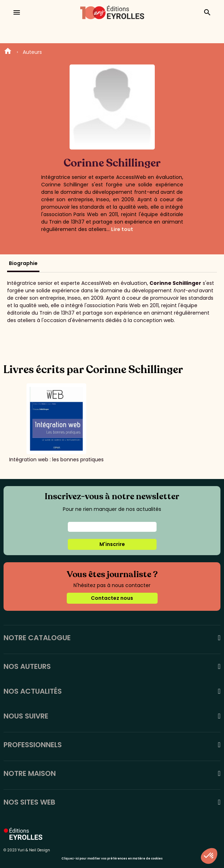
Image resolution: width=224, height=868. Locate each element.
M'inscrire (112, 544)
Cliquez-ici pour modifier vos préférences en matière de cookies (112, 859)
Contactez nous (112, 598)
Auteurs (32, 52)
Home (8, 52)
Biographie (23, 263)
